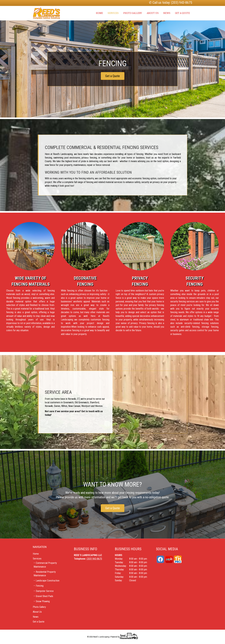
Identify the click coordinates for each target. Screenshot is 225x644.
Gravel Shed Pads (44, 596)
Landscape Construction (48, 581)
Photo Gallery (133, 13)
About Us (153, 13)
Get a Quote (182, 13)
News (167, 13)
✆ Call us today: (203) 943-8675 (171, 3)
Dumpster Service (45, 591)
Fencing (40, 586)
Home (99, 13)
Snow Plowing (43, 601)
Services (113, 13)
